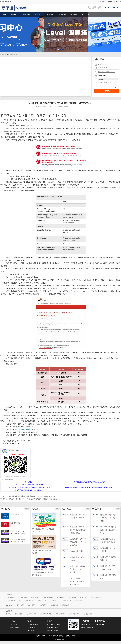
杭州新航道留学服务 (45, 614)
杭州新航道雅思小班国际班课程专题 (108, 559)
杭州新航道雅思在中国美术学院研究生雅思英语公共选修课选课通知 (78, 530)
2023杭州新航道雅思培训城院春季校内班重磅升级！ (42, 574)
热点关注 (74, 14)
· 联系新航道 (14, 624)
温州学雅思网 (32, 605)
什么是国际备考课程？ (77, 551)
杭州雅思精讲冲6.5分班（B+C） (77, 559)
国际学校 (9, 614)
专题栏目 (39, 14)
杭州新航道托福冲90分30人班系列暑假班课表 (18, 541)
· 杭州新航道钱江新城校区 (54, 624)
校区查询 (86, 14)
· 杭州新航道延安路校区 (53, 628)
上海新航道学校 (67, 600)
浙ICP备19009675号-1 (60, 639)
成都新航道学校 (42, 600)
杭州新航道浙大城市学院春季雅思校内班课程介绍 (43, 530)
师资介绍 (26, 14)
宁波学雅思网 (43, 605)
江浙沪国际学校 (11, 597)
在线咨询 (118, 2)
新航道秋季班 (19, 614)
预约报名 (100, 59)
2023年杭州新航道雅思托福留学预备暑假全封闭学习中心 (108, 530)
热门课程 (6, 509)
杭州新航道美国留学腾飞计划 (108, 577)
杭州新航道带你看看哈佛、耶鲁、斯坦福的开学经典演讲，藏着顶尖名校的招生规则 (32, 499)
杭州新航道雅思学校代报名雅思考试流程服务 (43, 552)
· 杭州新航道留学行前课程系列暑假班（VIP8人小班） (33, 628)
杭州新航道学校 (35, 597)
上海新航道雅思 (79, 600)
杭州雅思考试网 (12, 54)
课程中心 (14, 14)
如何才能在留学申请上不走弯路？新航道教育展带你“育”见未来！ (78, 581)
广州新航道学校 (54, 600)
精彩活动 (62, 14)
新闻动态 (50, 14)
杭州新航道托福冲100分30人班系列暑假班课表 (18, 532)
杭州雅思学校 (72, 597)
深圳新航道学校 (29, 600)
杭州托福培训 (61, 597)
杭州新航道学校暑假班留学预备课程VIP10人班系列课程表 (108, 518)
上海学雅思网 (54, 605)
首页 (4, 14)
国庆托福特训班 (16, 515)
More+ (27, 509)
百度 (20, 600)
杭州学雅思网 (65, 605)
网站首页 (5, 54)
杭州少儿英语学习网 (74, 614)
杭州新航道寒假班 (60, 614)
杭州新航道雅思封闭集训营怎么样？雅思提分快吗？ (78, 518)
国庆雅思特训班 (16, 523)
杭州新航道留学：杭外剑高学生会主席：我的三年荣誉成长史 (78, 569)
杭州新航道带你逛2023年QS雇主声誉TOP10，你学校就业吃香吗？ (78, 542)
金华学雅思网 (21, 605)
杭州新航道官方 (23, 597)
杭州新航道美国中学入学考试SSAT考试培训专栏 (108, 568)
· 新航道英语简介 (15, 628)
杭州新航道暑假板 (31, 614)
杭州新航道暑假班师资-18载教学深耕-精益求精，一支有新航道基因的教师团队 (30, 496)
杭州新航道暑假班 (96, 597)
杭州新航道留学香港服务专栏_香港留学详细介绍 (108, 540)
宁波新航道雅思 (11, 600)
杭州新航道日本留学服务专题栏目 (108, 549)
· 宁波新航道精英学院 (53, 631)
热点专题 (97, 509)
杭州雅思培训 (83, 597)
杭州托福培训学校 (49, 597)
